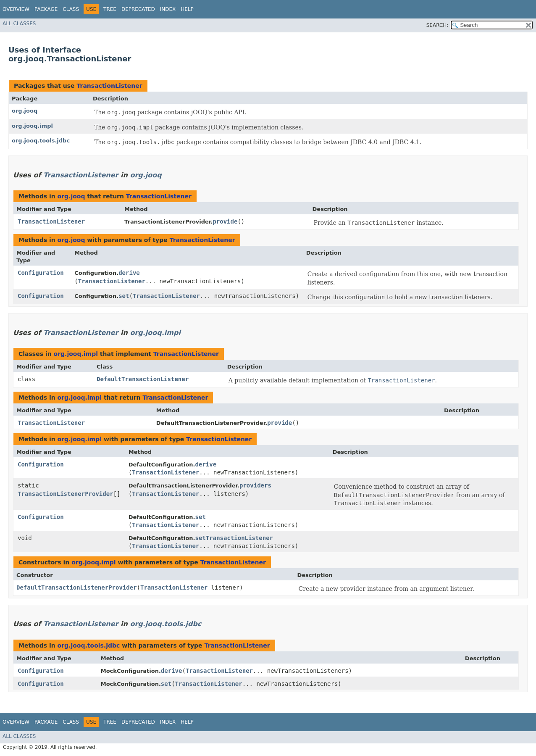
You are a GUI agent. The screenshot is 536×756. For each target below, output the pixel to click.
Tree (110, 9)
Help (187, 9)
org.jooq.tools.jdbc (41, 141)
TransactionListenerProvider (66, 494)
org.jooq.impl (32, 126)
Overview (16, 9)
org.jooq (25, 111)
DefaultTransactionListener (143, 379)
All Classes (19, 24)
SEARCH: (437, 25)
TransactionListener (109, 86)
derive (129, 273)
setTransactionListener (234, 538)
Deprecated (138, 9)
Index (168, 9)
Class (71, 9)
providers (255, 485)
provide (225, 221)
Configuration (41, 273)
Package (46, 9)
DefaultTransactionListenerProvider (77, 587)
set (124, 296)
